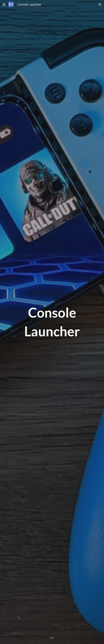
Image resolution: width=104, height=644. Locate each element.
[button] (4, 5)
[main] (52, 322)
